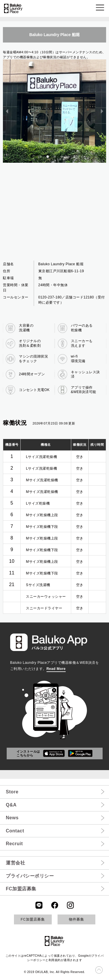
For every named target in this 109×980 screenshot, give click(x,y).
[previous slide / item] (7, 111)
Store (12, 792)
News (12, 818)
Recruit (14, 844)
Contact (15, 831)
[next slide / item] (102, 111)
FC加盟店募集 (21, 889)
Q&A (11, 805)
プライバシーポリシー (30, 876)
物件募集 (76, 919)
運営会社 (15, 863)
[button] (100, 9)
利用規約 (55, 960)
